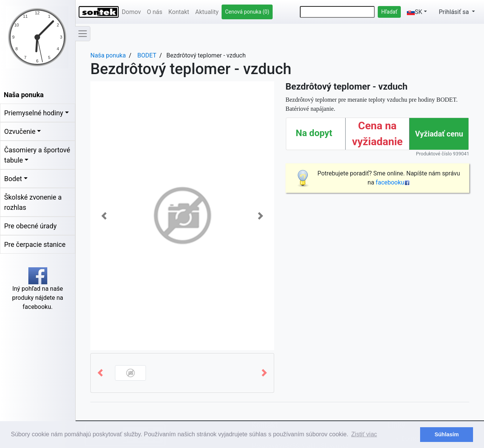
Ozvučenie (20, 131)
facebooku (393, 182)
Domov (131, 12)
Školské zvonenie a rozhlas (33, 202)
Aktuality (207, 12)
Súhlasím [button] (447, 434)
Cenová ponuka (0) (247, 12)
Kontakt (179, 12)
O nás (154, 12)
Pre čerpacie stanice (35, 244)
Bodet (13, 179)
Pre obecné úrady (30, 226)
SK (415, 12)
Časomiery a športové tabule (37, 155)
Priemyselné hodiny (34, 113)
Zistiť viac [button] (364, 434)
